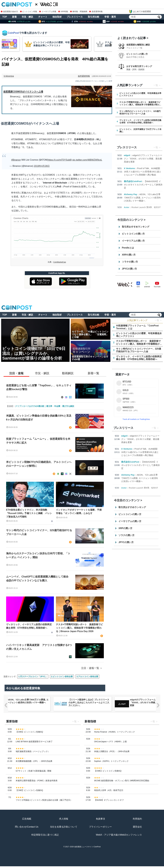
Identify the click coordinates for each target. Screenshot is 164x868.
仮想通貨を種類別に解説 (138, 45)
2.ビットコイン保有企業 (62, 677)
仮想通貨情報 (84, 76)
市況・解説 (27, 17)
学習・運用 (110, 17)
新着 (14, 17)
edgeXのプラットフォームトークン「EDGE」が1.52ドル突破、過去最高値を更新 (143, 158)
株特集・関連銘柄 (79, 12)
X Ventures (129, 168)
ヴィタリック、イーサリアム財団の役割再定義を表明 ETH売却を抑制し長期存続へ (29, 626)
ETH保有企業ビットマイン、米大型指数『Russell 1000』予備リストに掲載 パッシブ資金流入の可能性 (29, 513)
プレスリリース (75, 17)
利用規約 (137, 819)
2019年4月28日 (42, 166)
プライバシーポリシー (100, 827)
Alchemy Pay (131, 194)
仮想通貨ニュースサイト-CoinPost (87, 847)
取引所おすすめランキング (136, 227)
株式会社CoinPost (133, 181)
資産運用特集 (96, 12)
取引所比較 (94, 17)
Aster (127, 207)
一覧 (156, 85)
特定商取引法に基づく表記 (45, 835)
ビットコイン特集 (29, 12)
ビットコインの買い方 (137, 54)
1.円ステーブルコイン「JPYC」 (33, 677)
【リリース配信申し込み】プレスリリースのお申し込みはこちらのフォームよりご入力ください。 (89, 702)
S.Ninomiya (9, 76)
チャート (43, 17)
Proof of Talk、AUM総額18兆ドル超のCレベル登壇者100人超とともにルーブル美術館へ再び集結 (143, 171)
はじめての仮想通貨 (140, 12)
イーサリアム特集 (48, 12)
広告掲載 (27, 819)
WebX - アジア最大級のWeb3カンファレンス (119, 835)
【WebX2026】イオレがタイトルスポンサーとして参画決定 (143, 184)
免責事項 (100, 819)
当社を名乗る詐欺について (64, 827)
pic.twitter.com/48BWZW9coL (87, 160)
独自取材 (57, 17)
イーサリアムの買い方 (133, 241)
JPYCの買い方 (129, 269)
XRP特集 (63, 12)
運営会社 (137, 827)
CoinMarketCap (60, 262)
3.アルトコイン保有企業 (87, 677)
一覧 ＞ (158, 320)
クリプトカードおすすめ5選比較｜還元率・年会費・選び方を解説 (45, 406)
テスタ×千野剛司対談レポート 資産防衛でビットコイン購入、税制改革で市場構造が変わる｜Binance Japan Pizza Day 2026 (79, 628)
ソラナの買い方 (130, 262)
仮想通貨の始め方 (9, 12)
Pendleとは (128, 248)
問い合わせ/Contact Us (27, 827)
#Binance (16, 160)
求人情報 (64, 819)
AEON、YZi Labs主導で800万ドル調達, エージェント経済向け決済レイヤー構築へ (142, 197)
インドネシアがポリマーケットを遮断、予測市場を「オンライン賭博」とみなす (79, 512)
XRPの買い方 (129, 255)
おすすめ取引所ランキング (139, 66)
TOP (5, 17)
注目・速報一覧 (90, 668)
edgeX (127, 155)
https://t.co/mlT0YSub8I (60, 160)
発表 (89, 133)
